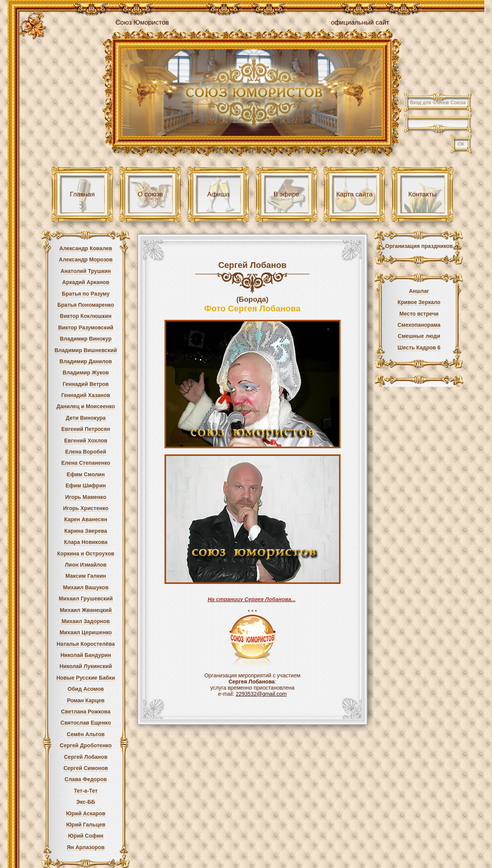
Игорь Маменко (86, 497)
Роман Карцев (86, 700)
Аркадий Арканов (86, 282)
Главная (82, 194)
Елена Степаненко (86, 463)
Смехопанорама (419, 325)
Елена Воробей (86, 452)
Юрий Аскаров (86, 813)
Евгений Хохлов (86, 441)
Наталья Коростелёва (86, 644)
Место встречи (419, 314)
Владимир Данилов (86, 361)
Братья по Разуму (86, 294)
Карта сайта (355, 194)
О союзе (150, 194)
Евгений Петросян (86, 429)
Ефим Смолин (86, 474)
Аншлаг (419, 291)
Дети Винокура (86, 418)
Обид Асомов (86, 689)
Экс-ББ (86, 802)
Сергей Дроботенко (86, 745)
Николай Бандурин (86, 655)
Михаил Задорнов (86, 621)
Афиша (218, 194)
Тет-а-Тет (86, 791)
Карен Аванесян (86, 519)
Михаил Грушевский (86, 599)
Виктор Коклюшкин (86, 316)
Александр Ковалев (86, 248)
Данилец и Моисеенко (86, 406)
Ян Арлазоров (86, 847)
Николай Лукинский (86, 666)
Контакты (422, 194)
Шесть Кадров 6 (419, 348)
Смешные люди (419, 336)
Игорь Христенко (86, 508)
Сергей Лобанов (86, 757)
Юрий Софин (86, 836)
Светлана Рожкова (86, 712)
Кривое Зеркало (419, 302)
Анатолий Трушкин (86, 271)
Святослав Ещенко (86, 723)
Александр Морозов (86, 259)
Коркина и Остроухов (86, 554)
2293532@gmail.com (261, 694)
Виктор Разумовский (86, 328)
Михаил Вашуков (86, 587)
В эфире (286, 194)
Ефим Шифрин (86, 486)
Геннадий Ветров (86, 384)
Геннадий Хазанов (86, 395)
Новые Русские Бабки (86, 678)
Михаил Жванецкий (86, 610)
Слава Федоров (86, 779)
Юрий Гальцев (86, 825)
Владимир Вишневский (86, 350)
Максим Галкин (86, 576)
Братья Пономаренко (86, 305)
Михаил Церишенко (86, 632)
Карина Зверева (86, 531)
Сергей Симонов (86, 768)
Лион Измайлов (86, 565)
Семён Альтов (86, 734)
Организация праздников (419, 246)
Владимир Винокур (86, 339)
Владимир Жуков (86, 372)
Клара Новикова (86, 542)
